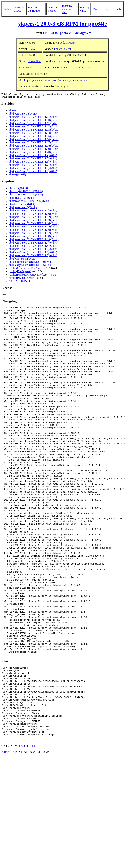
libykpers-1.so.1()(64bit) (23, 115)
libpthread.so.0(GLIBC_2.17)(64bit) (29, 202)
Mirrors (97, 9)
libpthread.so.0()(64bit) (22, 199)
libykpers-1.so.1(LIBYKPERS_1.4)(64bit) (33, 156)
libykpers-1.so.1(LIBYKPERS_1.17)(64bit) (33, 143)
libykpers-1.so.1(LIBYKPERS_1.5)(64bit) (33, 159)
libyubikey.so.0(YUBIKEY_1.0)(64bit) (31, 263)
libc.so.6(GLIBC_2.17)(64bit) (26, 192)
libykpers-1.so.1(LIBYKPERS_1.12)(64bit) (33, 127)
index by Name (84, 9)
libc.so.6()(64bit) (18, 189)
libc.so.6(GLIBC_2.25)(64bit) (26, 196)
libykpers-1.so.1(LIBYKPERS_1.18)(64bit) (33, 147)
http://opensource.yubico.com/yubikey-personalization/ (56, 80)
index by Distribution (34, 9)
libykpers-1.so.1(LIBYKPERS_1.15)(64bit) (33, 137)
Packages (80, 33)
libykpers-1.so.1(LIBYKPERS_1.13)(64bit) (33, 131)
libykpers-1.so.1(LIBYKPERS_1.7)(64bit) (33, 166)
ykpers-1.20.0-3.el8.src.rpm (76, 68)
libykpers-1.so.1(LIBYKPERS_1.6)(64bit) (33, 163)
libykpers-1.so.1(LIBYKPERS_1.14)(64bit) (33, 134)
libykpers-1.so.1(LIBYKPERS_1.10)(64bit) (33, 121)
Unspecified (34, 61)
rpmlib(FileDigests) (20, 272)
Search (117, 9)
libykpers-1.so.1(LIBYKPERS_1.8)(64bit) (33, 169)
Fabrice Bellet (9, 838)
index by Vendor (53, 9)
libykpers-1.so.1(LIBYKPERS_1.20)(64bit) (33, 153)
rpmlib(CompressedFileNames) (27, 269)
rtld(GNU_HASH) (19, 282)
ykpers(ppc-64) (17, 175)
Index (7, 9)
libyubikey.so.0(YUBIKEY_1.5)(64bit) (31, 266)
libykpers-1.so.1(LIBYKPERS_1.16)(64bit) (33, 140)
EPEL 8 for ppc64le (57, 33)
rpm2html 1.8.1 (26, 832)
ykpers (12, 111)
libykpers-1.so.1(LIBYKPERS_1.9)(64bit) (33, 172)
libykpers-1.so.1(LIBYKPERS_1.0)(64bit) (33, 118)
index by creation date (67, 9)
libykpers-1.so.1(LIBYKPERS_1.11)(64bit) (33, 124)
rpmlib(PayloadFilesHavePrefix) (27, 276)
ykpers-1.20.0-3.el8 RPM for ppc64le (63, 24)
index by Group (19, 9)
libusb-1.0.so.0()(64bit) (22, 205)
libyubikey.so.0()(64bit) (22, 260)
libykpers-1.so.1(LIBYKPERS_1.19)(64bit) (33, 150)
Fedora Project (68, 43)
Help (107, 9)
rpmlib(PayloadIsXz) (21, 279)
